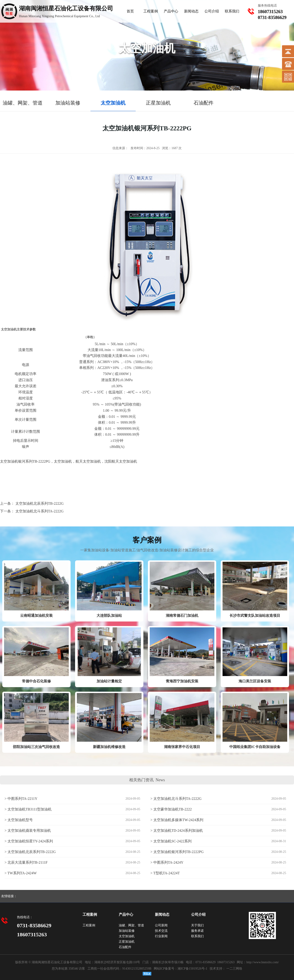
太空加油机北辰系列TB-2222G (39, 503)
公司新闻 (161, 925)
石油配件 (125, 947)
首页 (130, 11)
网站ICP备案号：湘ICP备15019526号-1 (181, 969)
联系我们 (232, 11)
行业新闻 (161, 936)
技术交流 (161, 931)
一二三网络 (234, 969)
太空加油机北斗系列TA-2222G (39, 511)
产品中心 (171, 11)
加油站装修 (127, 931)
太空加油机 (127, 936)
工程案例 (151, 11)
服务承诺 (197, 931)
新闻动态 (191, 11)
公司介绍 (212, 11)
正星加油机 (127, 942)
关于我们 (197, 925)
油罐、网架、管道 (131, 925)
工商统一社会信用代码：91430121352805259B (119, 969)
